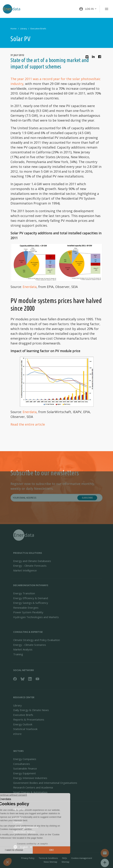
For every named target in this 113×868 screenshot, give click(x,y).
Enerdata (30, 287)
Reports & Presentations (29, 719)
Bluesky (88, 58)
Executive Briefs (38, 29)
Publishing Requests (26, 827)
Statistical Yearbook (25, 729)
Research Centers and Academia (33, 787)
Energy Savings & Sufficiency (31, 603)
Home (14, 29)
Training (18, 654)
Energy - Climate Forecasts (30, 566)
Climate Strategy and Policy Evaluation (37, 640)
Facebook (101, 58)
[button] (88, 9)
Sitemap (65, 862)
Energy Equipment (25, 773)
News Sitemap (50, 862)
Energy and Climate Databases (32, 561)
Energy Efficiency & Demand (31, 598)
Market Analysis (23, 649)
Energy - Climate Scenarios (30, 645)
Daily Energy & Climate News (31, 710)
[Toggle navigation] (107, 9)
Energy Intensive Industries (30, 778)
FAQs (64, 858)
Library (24, 29)
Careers (18, 817)
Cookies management (82, 858)
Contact (18, 822)
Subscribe (87, 498)
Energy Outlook (23, 724)
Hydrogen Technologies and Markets (36, 617)
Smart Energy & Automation (30, 792)
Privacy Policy (28, 858)
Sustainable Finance (25, 768)
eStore (17, 734)
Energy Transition (24, 593)
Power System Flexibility (28, 612)
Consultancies (22, 764)
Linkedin (94, 58)
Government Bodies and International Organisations (45, 783)
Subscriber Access (24, 832)
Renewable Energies (26, 608)
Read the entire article (28, 424)
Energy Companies (25, 759)
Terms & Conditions (48, 858)
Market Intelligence (25, 570)
